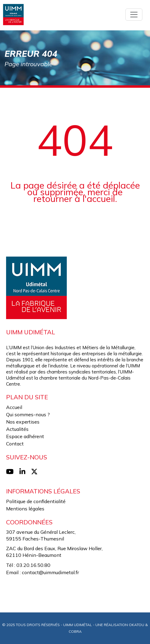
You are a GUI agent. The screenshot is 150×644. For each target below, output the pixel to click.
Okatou (136, 625)
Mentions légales (25, 509)
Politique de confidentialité (36, 501)
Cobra (75, 631)
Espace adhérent (25, 436)
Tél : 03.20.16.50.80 (28, 565)
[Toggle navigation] (134, 15)
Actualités (17, 429)
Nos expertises (23, 422)
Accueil (14, 407)
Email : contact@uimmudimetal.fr (43, 572)
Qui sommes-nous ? (28, 414)
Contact (15, 444)
